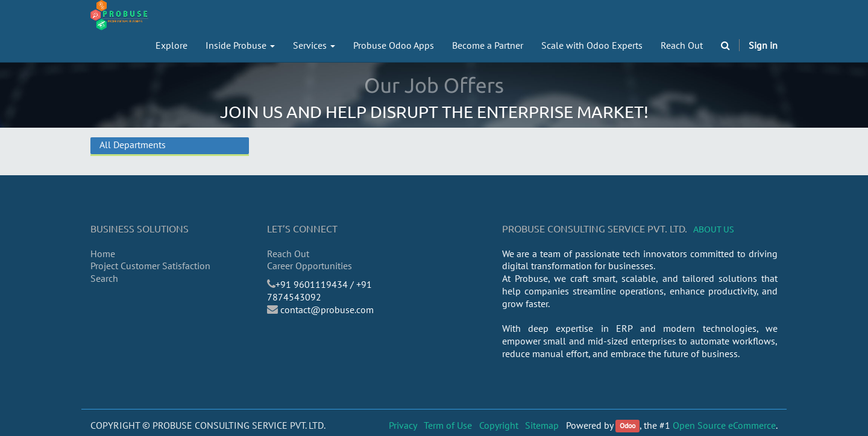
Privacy (403, 425)
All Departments (133, 145)
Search (104, 278)
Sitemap (542, 425)
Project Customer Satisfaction (150, 266)
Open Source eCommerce (724, 425)
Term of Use (448, 425)
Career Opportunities (310, 266)
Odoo (627, 426)
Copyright (499, 425)
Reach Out (288, 254)
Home (103, 254)
